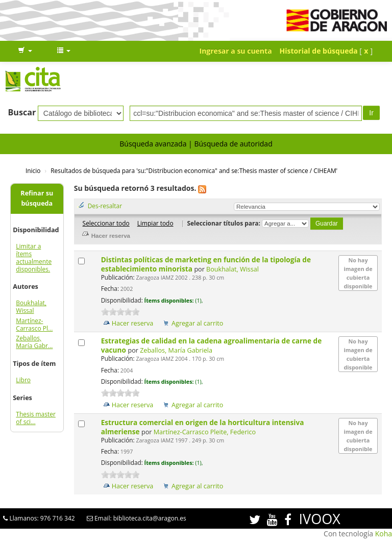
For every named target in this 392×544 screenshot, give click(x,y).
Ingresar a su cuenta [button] (236, 51)
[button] (25, 51)
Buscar (22, 112)
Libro (23, 380)
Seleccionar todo (106, 223)
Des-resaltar (105, 206)
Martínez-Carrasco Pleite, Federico (205, 432)
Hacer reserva (133, 323)
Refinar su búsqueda (37, 198)
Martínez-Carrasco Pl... (34, 325)
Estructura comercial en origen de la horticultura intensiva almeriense (203, 427)
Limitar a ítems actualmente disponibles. (34, 258)
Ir (371, 113)
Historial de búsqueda (319, 51)
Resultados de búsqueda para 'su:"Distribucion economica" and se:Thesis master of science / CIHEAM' (194, 170)
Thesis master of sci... (36, 418)
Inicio (33, 170)
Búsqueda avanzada (153, 144)
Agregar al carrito (197, 323)
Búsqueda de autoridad (233, 144)
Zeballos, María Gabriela (176, 350)
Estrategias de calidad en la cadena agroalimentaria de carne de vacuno (212, 345)
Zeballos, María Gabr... (34, 342)
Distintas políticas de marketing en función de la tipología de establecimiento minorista (206, 264)
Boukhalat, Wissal (31, 307)
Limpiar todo (155, 223)
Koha (384, 534)
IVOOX (320, 519)
